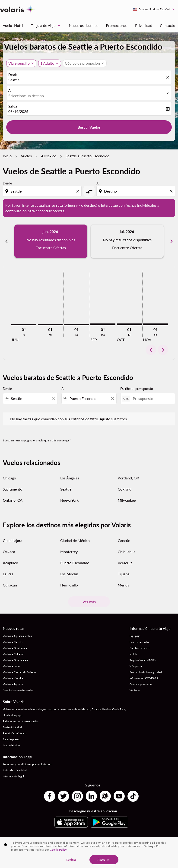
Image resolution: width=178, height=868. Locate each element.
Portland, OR (128, 478)
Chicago (9, 478)
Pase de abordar (139, 642)
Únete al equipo (13, 715)
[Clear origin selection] (78, 191)
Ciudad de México (75, 540)
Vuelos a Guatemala (15, 648)
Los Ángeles (70, 478)
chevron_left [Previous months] (6, 241)
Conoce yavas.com (141, 684)
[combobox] (43, 191)
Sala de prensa (12, 739)
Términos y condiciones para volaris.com (27, 764)
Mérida (124, 585)
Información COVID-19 (144, 678)
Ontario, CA (13, 500)
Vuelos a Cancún (13, 642)
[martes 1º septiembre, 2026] (103, 324)
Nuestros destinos (84, 25)
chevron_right (163, 350)
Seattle (66, 489)
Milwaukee (127, 500)
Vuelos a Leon (11, 666)
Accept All (104, 860)
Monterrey (69, 552)
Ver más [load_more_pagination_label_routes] (89, 602)
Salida (13, 106)
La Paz (8, 574)
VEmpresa (136, 666)
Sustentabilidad (12, 727)
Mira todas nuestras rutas (18, 690)
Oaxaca (9, 552)
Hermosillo (69, 585)
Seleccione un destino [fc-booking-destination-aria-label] (26, 96)
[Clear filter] (54, 399)
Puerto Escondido (75, 563)
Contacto (168, 25)
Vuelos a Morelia (13, 678)
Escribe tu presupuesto (137, 389)
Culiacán (10, 585)
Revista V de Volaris (15, 733)
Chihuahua (127, 552)
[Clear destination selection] (172, 191)
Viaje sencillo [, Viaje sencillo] (19, 63)
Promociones (117, 25)
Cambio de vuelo (140, 648)
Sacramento (13, 489)
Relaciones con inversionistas (21, 721)
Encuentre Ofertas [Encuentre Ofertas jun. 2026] (51, 248)
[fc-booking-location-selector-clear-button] (168, 78)
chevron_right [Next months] (172, 241)
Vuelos (26, 156)
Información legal (13, 776)
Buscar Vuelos (89, 127)
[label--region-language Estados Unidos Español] (154, 9)
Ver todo (135, 690)
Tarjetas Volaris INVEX (143, 660)
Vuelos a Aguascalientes (17, 636)
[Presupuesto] (152, 398)
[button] (50, 63)
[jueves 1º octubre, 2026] (129, 324)
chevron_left (151, 350)
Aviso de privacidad (15, 770)
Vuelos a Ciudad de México (19, 672)
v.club (133, 654)
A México (49, 156)
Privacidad (144, 25)
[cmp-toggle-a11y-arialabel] (89, 191)
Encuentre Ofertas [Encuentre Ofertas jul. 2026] (127, 248)
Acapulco (10, 563)
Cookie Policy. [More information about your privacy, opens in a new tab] (59, 850)
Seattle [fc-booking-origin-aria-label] (14, 80)
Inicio (7, 156)
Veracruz (125, 563)
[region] (89, 853)
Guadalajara (13, 540)
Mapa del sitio (11, 745)
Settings (71, 860)
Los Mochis (69, 574)
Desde (13, 75)
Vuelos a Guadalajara (16, 660)
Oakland (125, 489)
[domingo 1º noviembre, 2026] (156, 324)
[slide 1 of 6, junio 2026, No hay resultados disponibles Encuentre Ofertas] (51, 241)
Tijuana (124, 574)
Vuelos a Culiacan (14, 654)
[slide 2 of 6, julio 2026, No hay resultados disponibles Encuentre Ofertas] (127, 241)
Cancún (124, 540)
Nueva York (69, 500)
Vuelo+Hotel (13, 25)
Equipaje (135, 636)
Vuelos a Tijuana (13, 684)
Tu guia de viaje (47, 25)
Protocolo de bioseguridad (146, 672)
